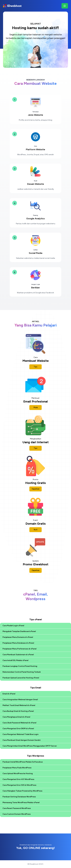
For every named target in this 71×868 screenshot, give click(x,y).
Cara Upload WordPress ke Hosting (18, 773)
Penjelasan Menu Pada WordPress (17, 768)
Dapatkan (36, 489)
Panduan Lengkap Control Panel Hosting (20, 666)
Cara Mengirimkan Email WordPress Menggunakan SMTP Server (30, 746)
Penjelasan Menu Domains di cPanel (18, 637)
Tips (35, 367)
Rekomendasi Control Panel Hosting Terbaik (22, 672)
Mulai (36, 407)
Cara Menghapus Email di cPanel (16, 717)
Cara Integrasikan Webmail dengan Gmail (20, 700)
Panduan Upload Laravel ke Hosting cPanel (21, 678)
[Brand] (12, 6)
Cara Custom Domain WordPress (17, 814)
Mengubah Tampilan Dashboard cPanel (19, 631)
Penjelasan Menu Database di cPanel (18, 643)
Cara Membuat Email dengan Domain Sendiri (22, 740)
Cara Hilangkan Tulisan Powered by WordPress (22, 791)
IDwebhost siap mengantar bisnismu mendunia (35, 847)
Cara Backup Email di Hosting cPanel (18, 711)
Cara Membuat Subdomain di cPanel (18, 655)
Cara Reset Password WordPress (17, 808)
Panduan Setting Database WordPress (19, 797)
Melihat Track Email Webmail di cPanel (19, 705)
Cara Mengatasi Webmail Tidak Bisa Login (21, 734)
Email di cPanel (9, 694)
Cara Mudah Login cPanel (13, 626)
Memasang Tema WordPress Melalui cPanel (21, 802)
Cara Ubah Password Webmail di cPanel (19, 723)
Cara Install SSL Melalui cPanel (15, 660)
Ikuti (36, 530)
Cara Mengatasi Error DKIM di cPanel (18, 729)
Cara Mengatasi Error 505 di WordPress (19, 785)
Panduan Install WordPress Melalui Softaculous (23, 762)
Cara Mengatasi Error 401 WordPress (18, 779)
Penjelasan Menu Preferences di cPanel (19, 649)
